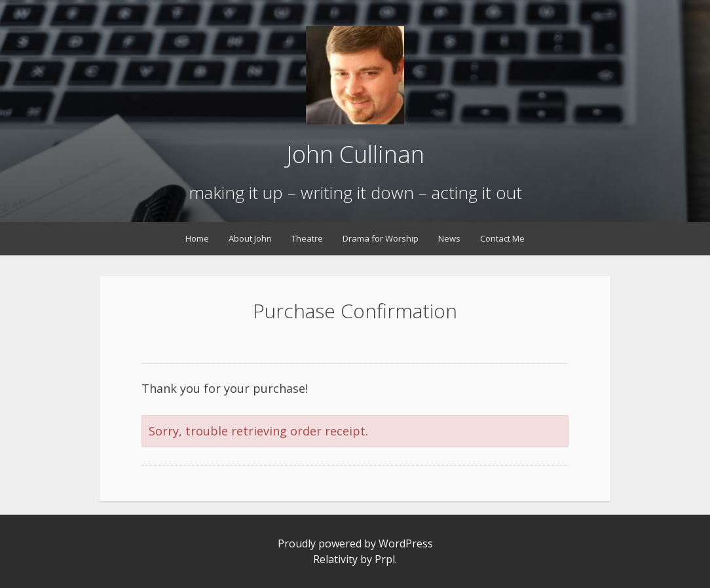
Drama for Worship (381, 238)
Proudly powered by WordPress (355, 543)
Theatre (307, 238)
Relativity (335, 559)
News (449, 238)
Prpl (385, 559)
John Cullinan (355, 154)
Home (197, 238)
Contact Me (502, 238)
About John (250, 238)
